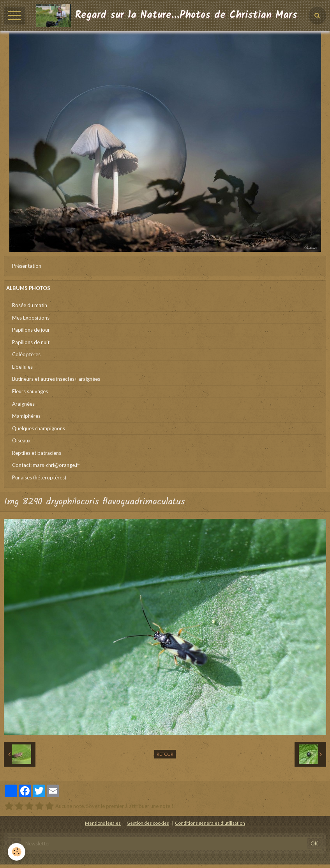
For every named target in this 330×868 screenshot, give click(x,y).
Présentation (27, 266)
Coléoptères (26, 354)
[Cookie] (17, 852)
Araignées (23, 404)
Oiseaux (21, 440)
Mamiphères (26, 416)
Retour (165, 754)
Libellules (22, 367)
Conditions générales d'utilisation (210, 823)
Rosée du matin (30, 305)
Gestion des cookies (148, 823)
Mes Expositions (31, 318)
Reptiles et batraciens (37, 453)
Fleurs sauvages (30, 391)
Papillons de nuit (31, 342)
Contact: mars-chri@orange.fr (46, 465)
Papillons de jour (31, 330)
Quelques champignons (39, 428)
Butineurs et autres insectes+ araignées (56, 379)
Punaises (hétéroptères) (39, 477)
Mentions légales (103, 823)
